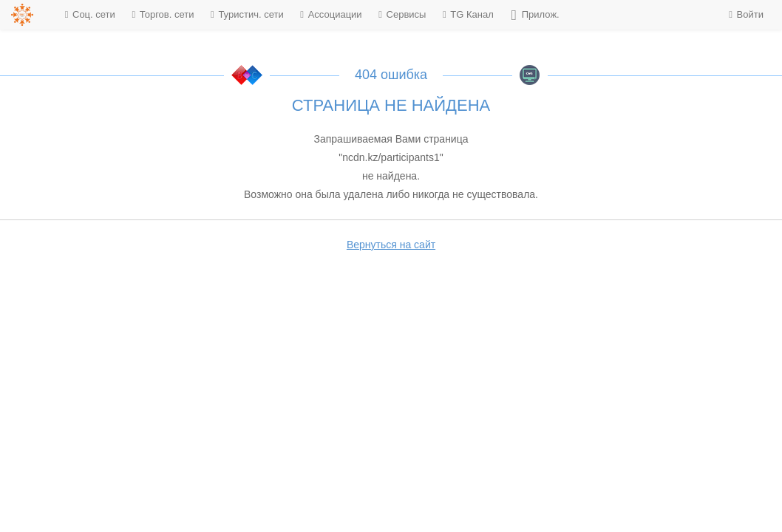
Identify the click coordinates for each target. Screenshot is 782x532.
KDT (247, 75)
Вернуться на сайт (391, 245)
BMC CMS (530, 75)
